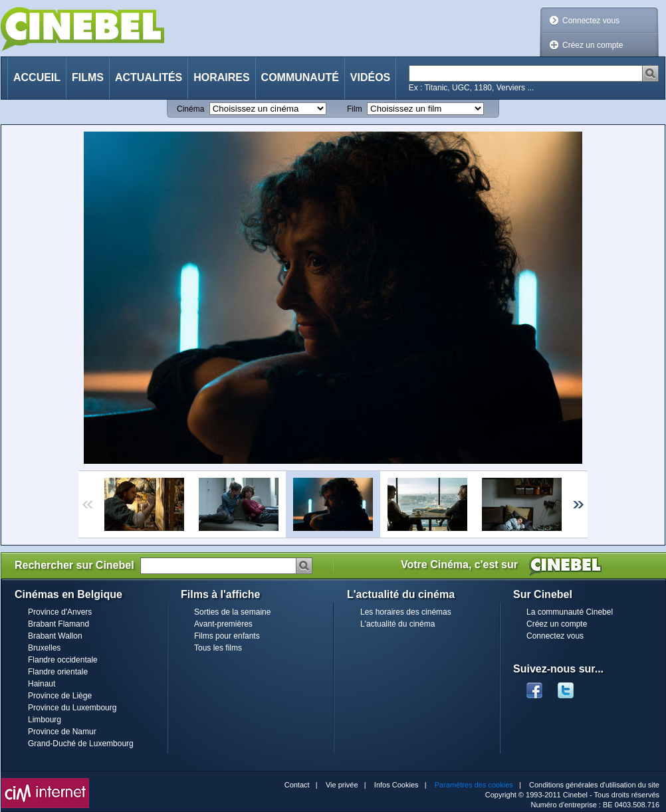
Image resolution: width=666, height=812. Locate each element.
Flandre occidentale (63, 660)
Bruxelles (44, 648)
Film (355, 109)
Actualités (149, 77)
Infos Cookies (396, 785)
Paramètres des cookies (474, 785)
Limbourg (45, 720)
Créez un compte (593, 45)
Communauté (300, 77)
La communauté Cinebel (570, 612)
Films (88, 77)
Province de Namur (62, 732)
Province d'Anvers (60, 612)
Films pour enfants (227, 636)
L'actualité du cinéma (397, 624)
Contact (297, 785)
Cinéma (190, 109)
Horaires (221, 77)
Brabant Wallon (55, 636)
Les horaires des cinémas (406, 612)
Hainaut (42, 684)
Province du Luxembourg (72, 708)
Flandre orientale (58, 672)
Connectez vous (591, 21)
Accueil (37, 77)
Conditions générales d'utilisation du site (594, 785)
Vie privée (342, 785)
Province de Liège (60, 696)
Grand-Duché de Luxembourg (81, 744)
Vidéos (370, 77)
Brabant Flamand (58, 624)
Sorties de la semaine (232, 612)
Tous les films (218, 648)
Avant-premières (223, 624)
